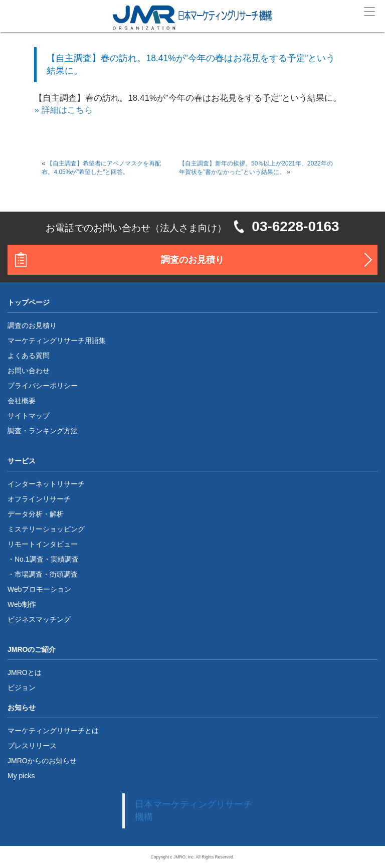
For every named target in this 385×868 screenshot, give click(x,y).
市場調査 (29, 574)
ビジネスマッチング (39, 619)
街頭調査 (64, 574)
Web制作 (22, 604)
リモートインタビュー (43, 544)
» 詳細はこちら (63, 110)
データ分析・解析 (36, 514)
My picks (21, 776)
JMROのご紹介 (32, 649)
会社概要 (22, 401)
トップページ (29, 302)
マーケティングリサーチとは (53, 731)
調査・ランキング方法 (43, 431)
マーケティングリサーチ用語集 (57, 340)
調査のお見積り (192, 260)
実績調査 (65, 559)
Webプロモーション (39, 589)
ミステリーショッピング (46, 529)
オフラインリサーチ (39, 499)
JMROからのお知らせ (42, 761)
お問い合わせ (29, 371)
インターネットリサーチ (46, 484)
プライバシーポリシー (43, 386)
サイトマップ (29, 416)
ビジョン (22, 687)
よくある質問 (29, 356)
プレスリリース (32, 746)
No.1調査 (29, 559)
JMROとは (25, 672)
